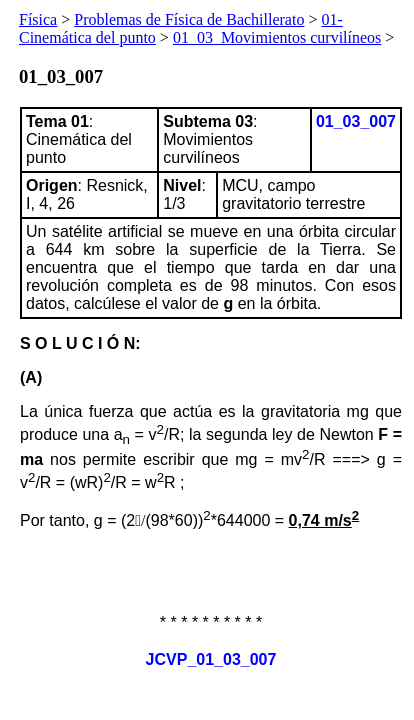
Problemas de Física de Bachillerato (189, 19)
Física (38, 19)
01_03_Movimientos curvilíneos (277, 37)
